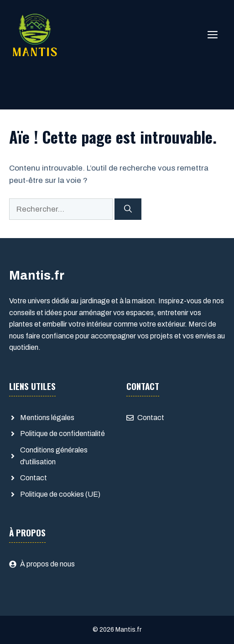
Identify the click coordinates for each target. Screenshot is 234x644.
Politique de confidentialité (62, 434)
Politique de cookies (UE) (60, 494)
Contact (34, 478)
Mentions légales (47, 418)
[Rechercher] (128, 209)
